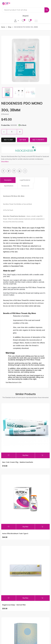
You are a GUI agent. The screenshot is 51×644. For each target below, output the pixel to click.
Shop (10, 27)
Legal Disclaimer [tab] (25, 180)
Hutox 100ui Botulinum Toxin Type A (15, 534)
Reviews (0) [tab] (25, 186)
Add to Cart (8, 140)
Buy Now (23, 140)
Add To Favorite (38, 140)
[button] (25, 171)
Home (3, 27)
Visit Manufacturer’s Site (14, 382)
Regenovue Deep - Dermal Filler (14, 605)
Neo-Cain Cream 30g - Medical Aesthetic (18, 462)
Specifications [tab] (9, 186)
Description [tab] (8, 180)
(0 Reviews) (5, 114)
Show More (5, 162)
